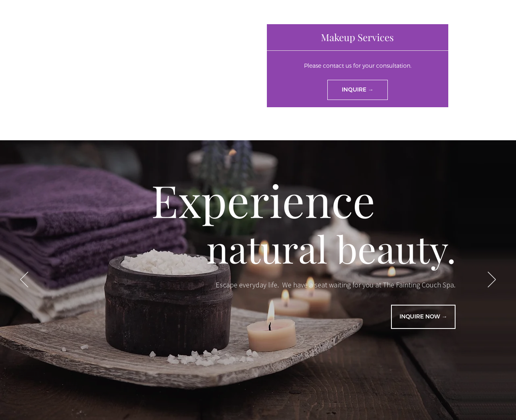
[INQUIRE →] (358, 90)
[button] (357, 37)
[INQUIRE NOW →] (423, 317)
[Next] (492, 280)
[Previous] (24, 280)
